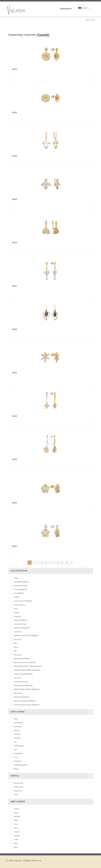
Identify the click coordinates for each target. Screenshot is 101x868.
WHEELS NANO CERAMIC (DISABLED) (25, 689)
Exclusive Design (18, 624)
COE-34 (14, 416)
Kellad (15, 769)
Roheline (15, 816)
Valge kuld (16, 791)
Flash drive (16, 632)
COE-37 (14, 286)
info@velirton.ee (66, 8)
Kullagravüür (17, 753)
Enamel (15, 612)
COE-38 (14, 242)
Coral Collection (18, 605)
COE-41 (14, 112)
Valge (14, 820)
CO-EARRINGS (17, 593)
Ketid (14, 719)
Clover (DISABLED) (19, 589)
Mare (14, 647)
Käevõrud (16, 734)
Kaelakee (16, 738)
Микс (14, 847)
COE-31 (14, 546)
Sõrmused (16, 726)
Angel (14, 578)
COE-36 (14, 329)
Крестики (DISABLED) (20, 697)
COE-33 (14, 459)
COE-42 (14, 69)
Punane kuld (17, 783)
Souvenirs (16, 678)
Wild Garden (17, 693)
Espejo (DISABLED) (19, 620)
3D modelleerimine (19, 765)
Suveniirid (16, 761)
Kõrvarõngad (17, 723)
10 (67, 563)
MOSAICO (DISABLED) (20, 659)
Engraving (16, 616)
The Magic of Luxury (20, 682)
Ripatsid (15, 730)
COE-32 (14, 503)
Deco (14, 609)
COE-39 (14, 199)
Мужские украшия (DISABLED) (23, 701)
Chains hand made (19, 586)
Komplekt (43, 35)
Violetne (15, 836)
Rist (14, 742)
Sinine (14, 813)
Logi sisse (90, 20)
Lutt (14, 643)
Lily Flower (16, 639)
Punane (15, 809)
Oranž (14, 840)
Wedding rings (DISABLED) (22, 685)
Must (14, 824)
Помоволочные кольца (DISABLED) (25, 705)
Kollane (15, 832)
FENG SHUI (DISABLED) (20, 628)
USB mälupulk (17, 746)
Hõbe (14, 795)
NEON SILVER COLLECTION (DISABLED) (26, 666)
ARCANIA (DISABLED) (20, 582)
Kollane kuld (17, 787)
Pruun (14, 843)
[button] (84, 8)
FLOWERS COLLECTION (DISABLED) (25, 636)
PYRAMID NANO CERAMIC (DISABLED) (25, 670)
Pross (14, 757)
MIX (14, 651)
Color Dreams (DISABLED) (22, 601)
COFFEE (15, 597)
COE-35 (14, 372)
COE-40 (14, 156)
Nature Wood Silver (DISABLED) (23, 662)
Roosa (15, 828)
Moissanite (16, 655)
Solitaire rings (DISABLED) (22, 674)
